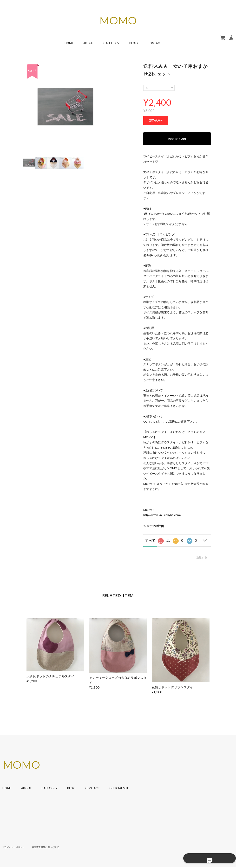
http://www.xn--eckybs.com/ (162, 515)
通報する (202, 557)
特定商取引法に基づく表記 (49, 847)
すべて (150, 541)
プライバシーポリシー (15, 847)
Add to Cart (177, 139)
